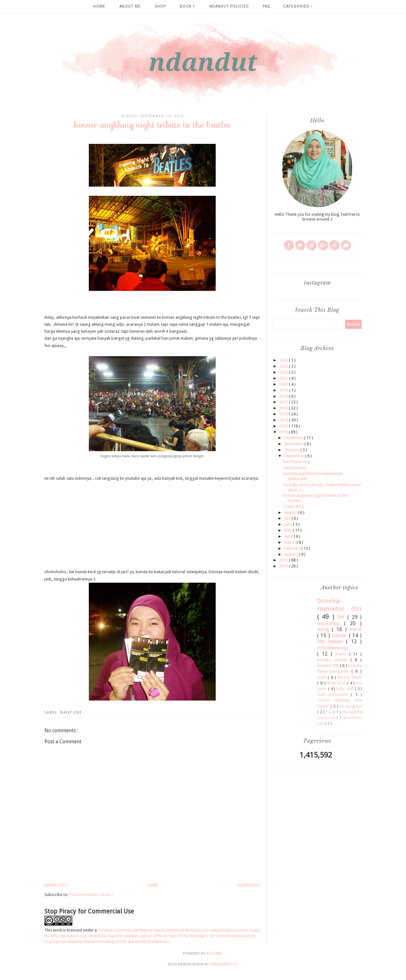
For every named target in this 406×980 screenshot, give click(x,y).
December (294, 438)
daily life (71, 712)
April (289, 536)
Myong (349, 712)
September (295, 456)
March (290, 542)
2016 (284, 408)
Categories (298, 6)
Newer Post (56, 885)
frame (342, 654)
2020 (284, 384)
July (288, 518)
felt (342, 617)
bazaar (340, 635)
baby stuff (346, 689)
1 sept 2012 (293, 506)
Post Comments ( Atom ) (91, 895)
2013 (284, 426)
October (292, 450)
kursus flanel (350, 677)
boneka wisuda (334, 660)
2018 (284, 396)
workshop (331, 623)
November (294, 444)
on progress (351, 706)
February (293, 548)
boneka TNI (329, 666)
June (289, 524)
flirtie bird (337, 683)
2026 (284, 360)
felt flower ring (297, 462)
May (288, 530)
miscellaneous (333, 648)
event (356, 629)
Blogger (214, 954)
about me (130, 6)
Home (99, 6)
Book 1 (188, 6)
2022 (284, 372)
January (291, 554)
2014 (284, 420)
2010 (284, 566)
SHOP (160, 6)
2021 (284, 378)
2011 (284, 560)
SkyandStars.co (223, 964)
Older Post (249, 885)
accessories (327, 718)
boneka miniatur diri (339, 605)
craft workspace (334, 695)
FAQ (267, 6)
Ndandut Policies (229, 6)
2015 (284, 414)
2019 (284, 390)
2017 (284, 402)
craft (322, 677)
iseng (324, 629)
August (291, 512)
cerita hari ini (295, 468)
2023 (284, 366)
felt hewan (332, 641)
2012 (284, 432)
